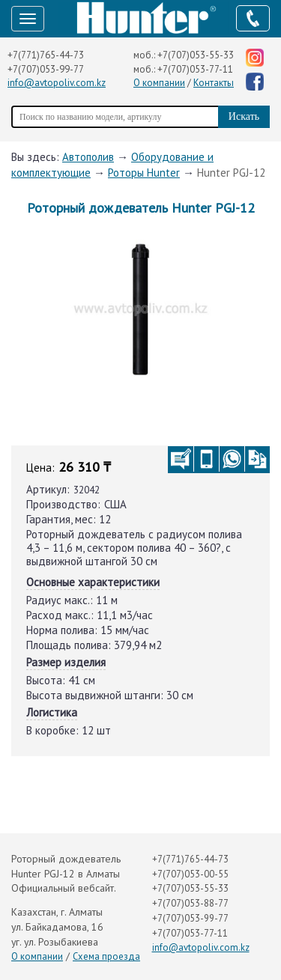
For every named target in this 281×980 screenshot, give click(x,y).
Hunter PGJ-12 (231, 173)
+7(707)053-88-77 (190, 903)
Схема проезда (106, 956)
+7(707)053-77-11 (195, 69)
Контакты (214, 83)
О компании (159, 83)
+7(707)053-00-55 (190, 874)
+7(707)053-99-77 (46, 69)
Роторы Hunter (144, 173)
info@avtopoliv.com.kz (57, 83)
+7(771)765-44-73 (46, 55)
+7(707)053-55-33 (196, 55)
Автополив (88, 157)
